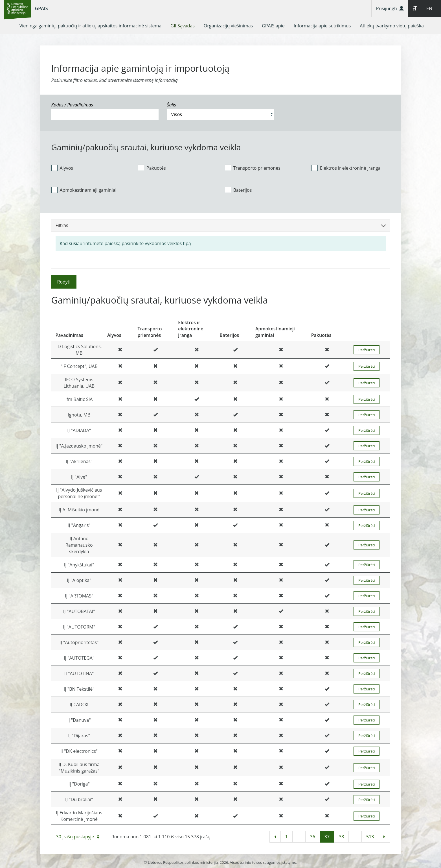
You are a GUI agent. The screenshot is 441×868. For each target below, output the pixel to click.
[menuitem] (91, 26)
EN (429, 8)
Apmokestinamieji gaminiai (84, 190)
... (299, 837)
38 (341, 837)
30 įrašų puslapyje (78, 837)
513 (370, 837)
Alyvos (62, 168)
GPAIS (41, 8)
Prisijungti (390, 8)
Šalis (172, 105)
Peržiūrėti (367, 350)
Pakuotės (152, 168)
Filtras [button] (221, 225)
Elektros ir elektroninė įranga (346, 168)
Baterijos (238, 190)
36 (313, 837)
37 (327, 837)
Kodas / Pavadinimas (72, 105)
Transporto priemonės (253, 168)
